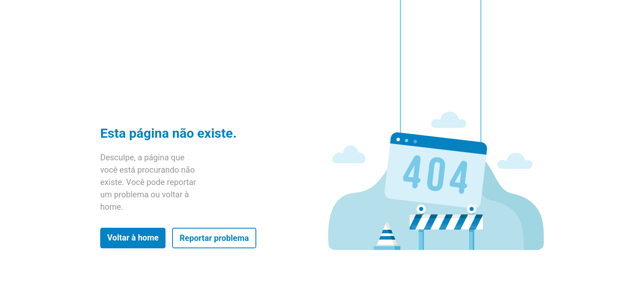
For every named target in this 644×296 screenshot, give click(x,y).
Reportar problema (214, 238)
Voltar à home (133, 238)
